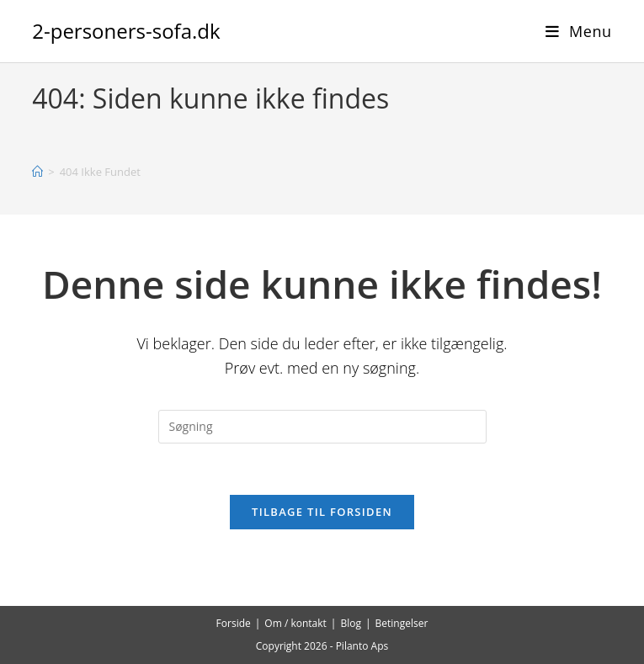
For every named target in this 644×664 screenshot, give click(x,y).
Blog (351, 623)
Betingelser (402, 623)
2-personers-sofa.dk (126, 31)
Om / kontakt (295, 623)
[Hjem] (37, 172)
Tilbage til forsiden (322, 512)
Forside (234, 623)
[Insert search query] (322, 427)
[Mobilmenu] (579, 31)
